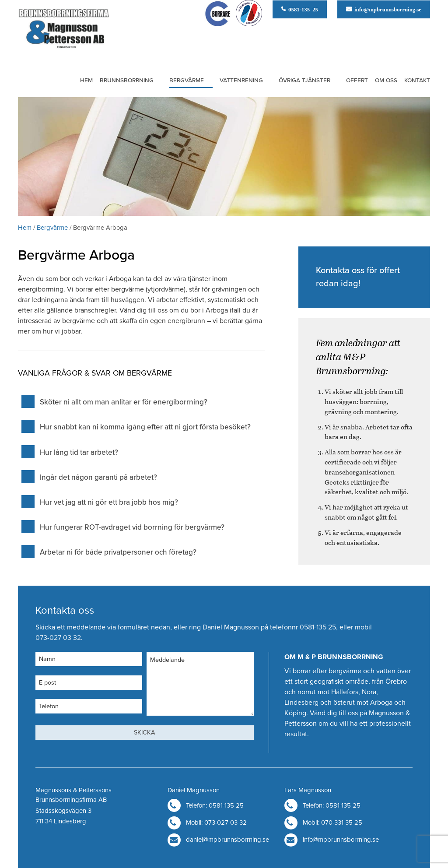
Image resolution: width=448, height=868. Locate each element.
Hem (86, 81)
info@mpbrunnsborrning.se (387, 9)
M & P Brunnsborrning (64, 31)
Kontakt (417, 81)
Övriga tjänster (304, 81)
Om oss (386, 81)
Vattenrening (241, 81)
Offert (357, 81)
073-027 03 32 (58, 638)
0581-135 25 (302, 9)
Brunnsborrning (127, 81)
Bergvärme (187, 81)
